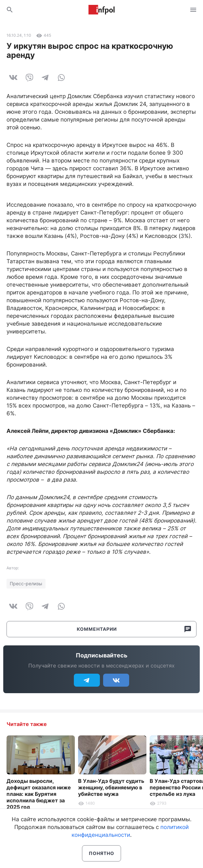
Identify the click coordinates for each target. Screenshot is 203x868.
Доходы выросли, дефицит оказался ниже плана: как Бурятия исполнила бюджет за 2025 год (39, 794)
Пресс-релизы (26, 583)
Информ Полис (101, 10)
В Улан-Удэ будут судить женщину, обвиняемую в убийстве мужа (111, 787)
